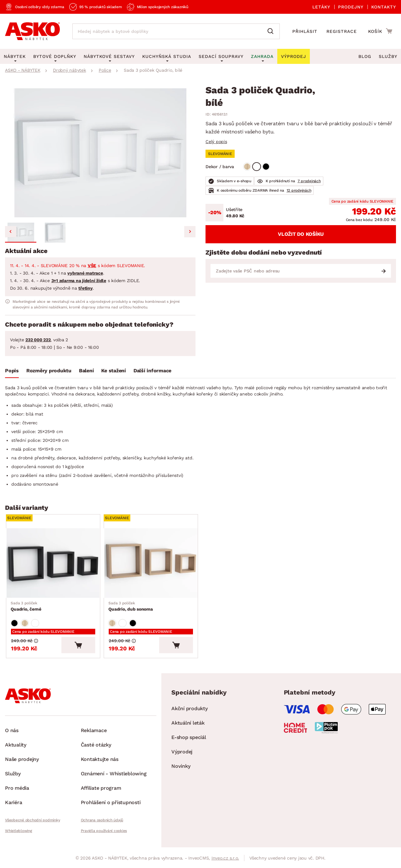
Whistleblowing (18, 832)
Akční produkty (190, 710)
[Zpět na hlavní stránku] (32, 31)
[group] (100, 153)
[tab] (12, 372)
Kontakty (384, 7)
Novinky (181, 768)
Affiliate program (101, 790)
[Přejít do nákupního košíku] (380, 31)
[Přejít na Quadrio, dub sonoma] (152, 564)
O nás (12, 732)
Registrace (342, 31)
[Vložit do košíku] (80, 647)
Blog (365, 56)
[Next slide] (190, 232)
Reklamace (94, 732)
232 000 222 (38, 340)
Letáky (321, 7)
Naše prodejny (22, 761)
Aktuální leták (188, 724)
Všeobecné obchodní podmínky (32, 822)
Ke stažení (114, 371)
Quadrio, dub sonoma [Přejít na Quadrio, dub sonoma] (131, 607)
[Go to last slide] (11, 232)
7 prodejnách (309, 181)
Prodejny (351, 7)
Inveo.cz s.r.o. (225, 860)
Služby (388, 56)
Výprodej (182, 753)
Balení (86, 371)
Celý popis (216, 142)
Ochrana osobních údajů (102, 822)
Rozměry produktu (49, 371)
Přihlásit (305, 31)
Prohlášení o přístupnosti (111, 804)
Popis (12, 371)
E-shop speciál (189, 739)
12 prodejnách (299, 190)
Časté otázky (96, 746)
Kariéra (13, 804)
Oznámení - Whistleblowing (114, 775)
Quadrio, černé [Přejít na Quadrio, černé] (26, 607)
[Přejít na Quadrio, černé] (54, 564)
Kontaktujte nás (100, 761)
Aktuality (16, 746)
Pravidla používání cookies (104, 832)
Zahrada (262, 56)
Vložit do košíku (301, 234)
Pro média (17, 790)
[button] (21, 233)
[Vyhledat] (272, 31)
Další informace (152, 371)
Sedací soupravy (221, 56)
